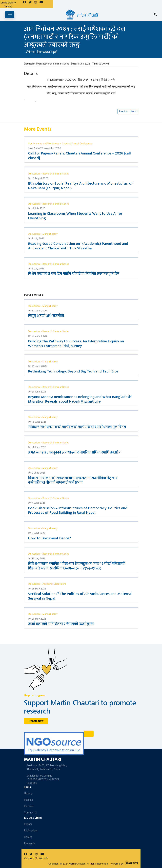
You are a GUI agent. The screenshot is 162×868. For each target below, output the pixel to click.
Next (134, 111)
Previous (124, 111)
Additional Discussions (54, 584)
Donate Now (36, 721)
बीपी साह (31, 52)
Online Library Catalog (8, 4)
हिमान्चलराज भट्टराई (47, 52)
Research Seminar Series (56, 174)
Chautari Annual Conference (77, 144)
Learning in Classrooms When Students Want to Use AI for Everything (75, 216)
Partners (29, 806)
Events (28, 824)
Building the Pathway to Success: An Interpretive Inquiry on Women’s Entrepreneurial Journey (76, 344)
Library (28, 837)
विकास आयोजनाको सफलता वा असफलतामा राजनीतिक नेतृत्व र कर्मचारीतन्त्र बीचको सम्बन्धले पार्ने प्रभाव (73, 480)
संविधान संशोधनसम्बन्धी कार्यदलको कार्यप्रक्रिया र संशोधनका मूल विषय (77, 427)
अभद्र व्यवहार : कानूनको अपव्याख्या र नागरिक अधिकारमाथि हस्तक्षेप (74, 452)
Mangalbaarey (50, 234)
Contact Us (30, 813)
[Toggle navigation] (10, 15)
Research (29, 843)
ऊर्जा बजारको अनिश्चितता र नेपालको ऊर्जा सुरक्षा (61, 624)
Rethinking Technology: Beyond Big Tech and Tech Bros (73, 371)
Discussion (34, 174)
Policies (28, 800)
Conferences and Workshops (44, 144)
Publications (31, 831)
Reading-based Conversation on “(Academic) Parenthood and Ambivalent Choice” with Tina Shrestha (78, 246)
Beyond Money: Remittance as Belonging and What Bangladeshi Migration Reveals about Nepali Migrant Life (80, 399)
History (28, 793)
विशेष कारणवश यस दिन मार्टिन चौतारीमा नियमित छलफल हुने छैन (74, 274)
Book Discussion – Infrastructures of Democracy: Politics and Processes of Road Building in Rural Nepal (78, 510)
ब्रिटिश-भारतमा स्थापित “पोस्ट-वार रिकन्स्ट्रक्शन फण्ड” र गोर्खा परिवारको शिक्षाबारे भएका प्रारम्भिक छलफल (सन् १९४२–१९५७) (77, 566)
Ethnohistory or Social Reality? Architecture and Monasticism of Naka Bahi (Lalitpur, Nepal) (80, 186)
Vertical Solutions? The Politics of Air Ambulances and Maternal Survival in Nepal (80, 596)
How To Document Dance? (50, 538)
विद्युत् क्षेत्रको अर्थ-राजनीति (46, 316)
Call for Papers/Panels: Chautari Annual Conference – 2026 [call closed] (79, 156)
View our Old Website (36, 858)
